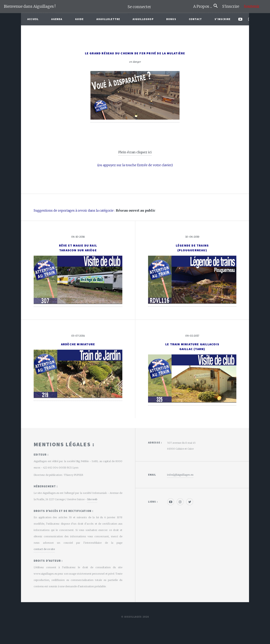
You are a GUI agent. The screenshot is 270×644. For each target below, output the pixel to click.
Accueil (33, 19)
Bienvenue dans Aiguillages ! (30, 6)
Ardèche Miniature (78, 344)
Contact (195, 19)
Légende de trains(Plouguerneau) (192, 248)
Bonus (171, 19)
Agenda (57, 19)
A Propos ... (203, 6)
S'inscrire (232, 6)
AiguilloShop (143, 19)
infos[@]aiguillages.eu (180, 475)
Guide (79, 19)
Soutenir (252, 6)
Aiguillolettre (108, 19)
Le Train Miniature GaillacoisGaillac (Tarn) (192, 346)
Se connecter (139, 7)
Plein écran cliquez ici (135, 152)
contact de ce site (44, 549)
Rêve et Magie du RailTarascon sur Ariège (78, 248)
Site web (92, 499)
